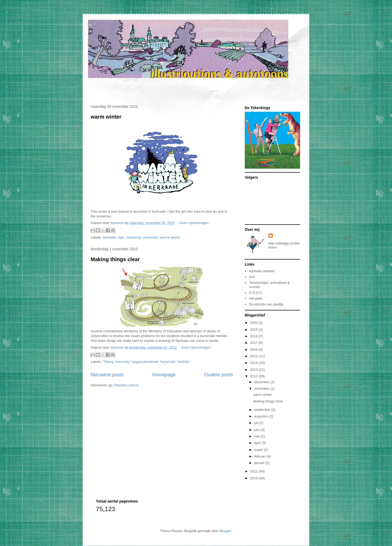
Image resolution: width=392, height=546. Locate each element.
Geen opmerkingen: (194, 223)
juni (257, 430)
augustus (262, 416)
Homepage (164, 375)
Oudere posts (219, 375)
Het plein (256, 298)
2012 (254, 376)
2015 (254, 356)
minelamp (134, 237)
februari (261, 456)
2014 (254, 363)
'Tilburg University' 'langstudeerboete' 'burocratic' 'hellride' (146, 362)
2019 (254, 330)
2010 (254, 478)
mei (258, 436)
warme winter (170, 237)
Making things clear (115, 259)
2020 (254, 323)
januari (260, 463)
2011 (254, 471)
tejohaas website (262, 271)
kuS (252, 277)
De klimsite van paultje (266, 304)
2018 (254, 336)
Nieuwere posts (107, 375)
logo (121, 237)
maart (259, 450)
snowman (150, 237)
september (263, 410)
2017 (254, 343)
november (262, 389)
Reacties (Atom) (126, 385)
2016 (254, 350)
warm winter (106, 117)
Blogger (225, 531)
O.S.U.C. (256, 293)
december (262, 382)
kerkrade (109, 237)
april (258, 443)
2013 (254, 370)
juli (257, 423)
